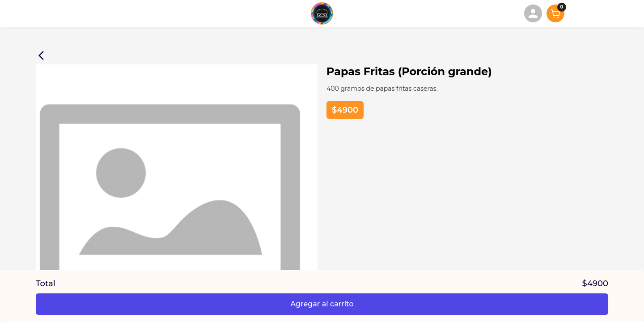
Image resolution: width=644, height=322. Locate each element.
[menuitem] (533, 13)
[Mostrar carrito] (555, 13)
